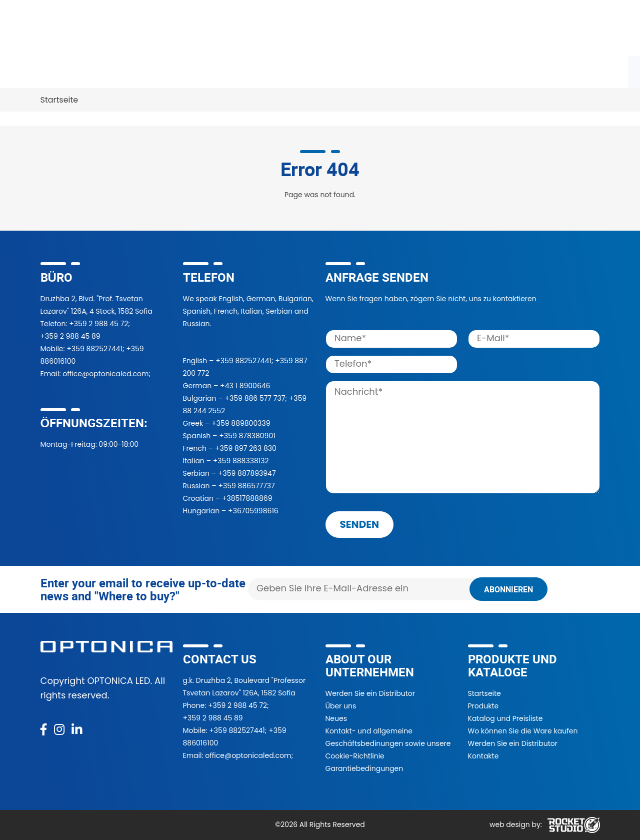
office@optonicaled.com (105, 374)
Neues (336, 718)
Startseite (484, 693)
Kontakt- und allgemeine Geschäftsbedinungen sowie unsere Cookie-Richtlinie (388, 743)
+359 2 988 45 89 (70, 336)
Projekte (381, 70)
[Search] (399, 28)
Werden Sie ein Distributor (370, 693)
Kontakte (64, 100)
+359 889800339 (241, 423)
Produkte (65, 70)
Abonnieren (508, 589)
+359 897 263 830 (246, 448)
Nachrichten (504, 70)
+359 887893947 (247, 473)
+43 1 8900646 (245, 386)
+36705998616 (253, 511)
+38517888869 (247, 498)
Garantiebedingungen (364, 768)
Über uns (439, 70)
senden (360, 524)
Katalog (121, 70)
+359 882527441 (94, 349)
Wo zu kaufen (186, 70)
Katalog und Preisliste (505, 718)
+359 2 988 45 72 (98, 324)
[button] (488, 28)
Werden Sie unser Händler (288, 70)
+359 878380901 (247, 436)
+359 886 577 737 (255, 398)
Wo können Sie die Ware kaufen (523, 731)
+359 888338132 (241, 461)
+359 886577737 (246, 486)
